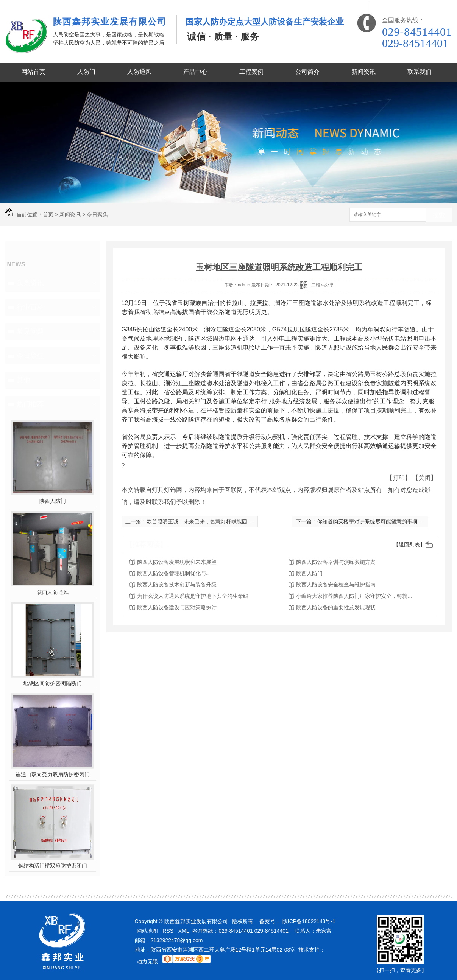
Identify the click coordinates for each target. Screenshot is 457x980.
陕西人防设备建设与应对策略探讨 (177, 607)
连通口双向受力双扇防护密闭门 (53, 775)
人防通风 (139, 72)
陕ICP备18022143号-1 (309, 921)
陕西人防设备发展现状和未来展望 (177, 562)
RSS (168, 931)
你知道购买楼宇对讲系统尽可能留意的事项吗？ (373, 521)
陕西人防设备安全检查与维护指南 (336, 585)
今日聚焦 (97, 215)
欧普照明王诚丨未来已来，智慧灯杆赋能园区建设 (205, 521)
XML (184, 931)
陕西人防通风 (53, 592)
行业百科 (30, 307)
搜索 (439, 215)
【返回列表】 (409, 544)
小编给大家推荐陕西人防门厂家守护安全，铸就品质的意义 (357, 596)
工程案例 (251, 72)
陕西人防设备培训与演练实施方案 (336, 562)
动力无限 (147, 961)
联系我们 (420, 72)
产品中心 (195, 72)
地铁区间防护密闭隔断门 (53, 683)
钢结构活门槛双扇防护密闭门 (53, 866)
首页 (48, 215)
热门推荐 (30, 404)
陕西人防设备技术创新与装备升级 (177, 585)
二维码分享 (323, 285)
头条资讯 (30, 283)
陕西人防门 (53, 501)
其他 (23, 380)
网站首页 (33, 72)
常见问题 (30, 331)
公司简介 (307, 72)
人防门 (86, 72)
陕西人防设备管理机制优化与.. (173, 573)
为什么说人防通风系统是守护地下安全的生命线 (193, 596)
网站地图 (147, 931)
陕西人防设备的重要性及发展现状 (336, 607)
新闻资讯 (363, 72)
